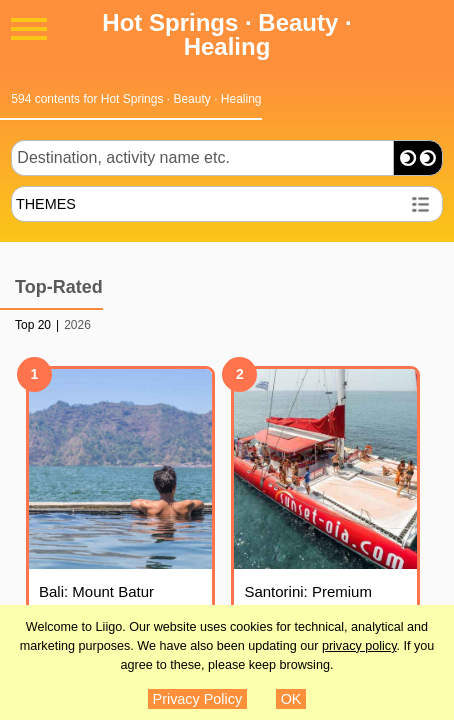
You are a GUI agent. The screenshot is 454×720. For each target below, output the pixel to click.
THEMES (46, 204)
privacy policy (359, 646)
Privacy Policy (198, 699)
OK (291, 699)
